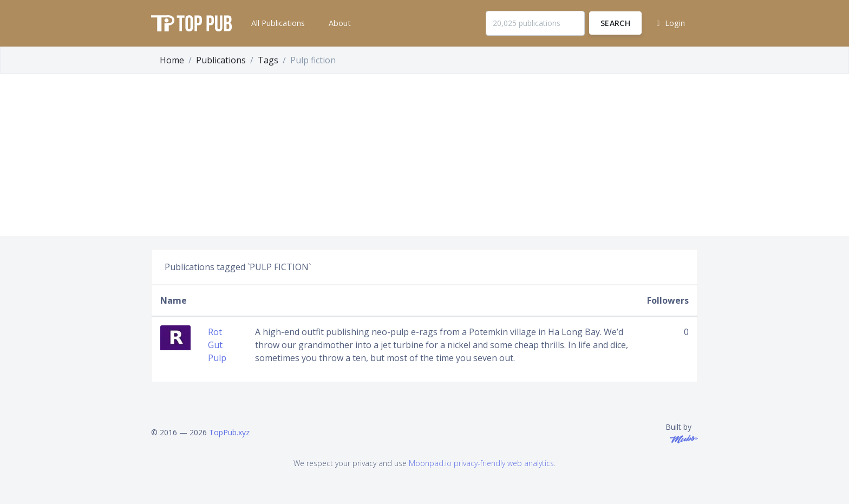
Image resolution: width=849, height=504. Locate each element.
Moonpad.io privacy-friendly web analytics (481, 463)
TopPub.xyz (229, 432)
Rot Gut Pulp (217, 345)
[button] (277, 23)
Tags (268, 60)
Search (615, 23)
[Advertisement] (424, 155)
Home (172, 60)
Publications (221, 60)
